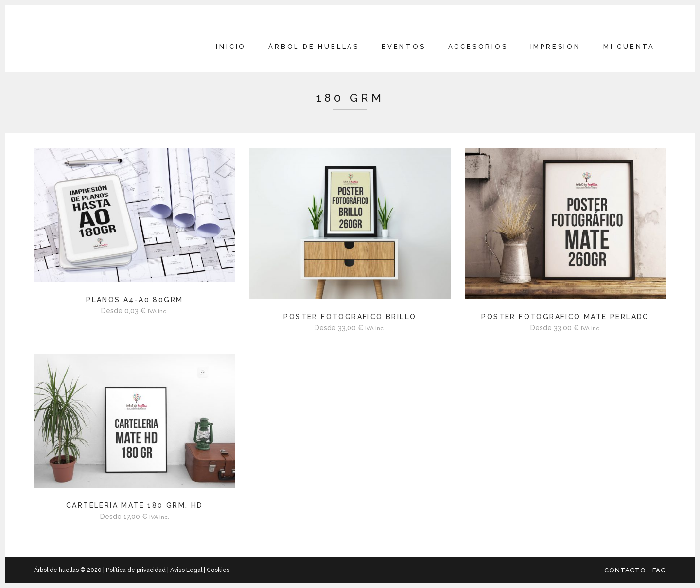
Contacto (625, 570)
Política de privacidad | (138, 570)
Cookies (217, 570)
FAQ (659, 570)
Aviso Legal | (188, 570)
